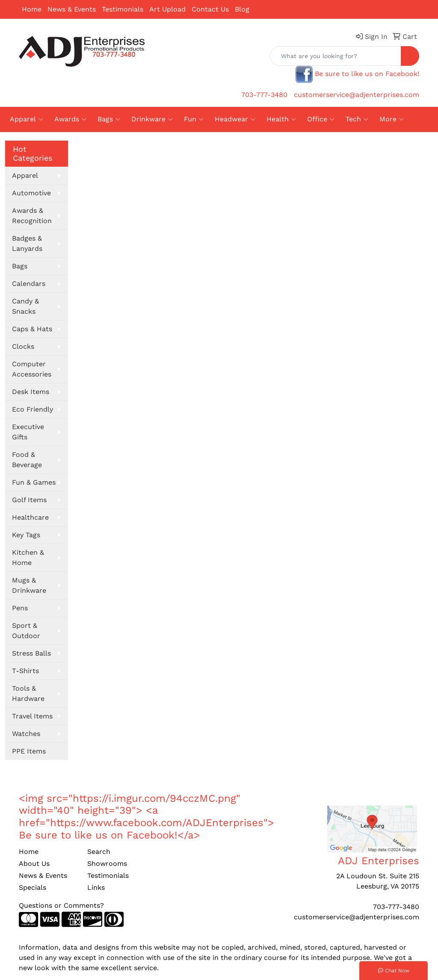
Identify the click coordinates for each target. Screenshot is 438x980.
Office (321, 119)
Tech (357, 119)
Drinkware (152, 119)
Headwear (235, 119)
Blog (242, 9)
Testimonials (123, 9)
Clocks (23, 346)
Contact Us (210, 9)
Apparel (27, 119)
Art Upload (167, 9)
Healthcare (30, 517)
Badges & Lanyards (27, 243)
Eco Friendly (33, 409)
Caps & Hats (32, 329)
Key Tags (26, 535)
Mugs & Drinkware (29, 585)
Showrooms (107, 864)
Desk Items (31, 392)
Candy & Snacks (25, 306)
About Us (34, 864)
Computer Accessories (32, 369)
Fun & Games (34, 482)
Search (99, 852)
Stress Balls (31, 653)
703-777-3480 (264, 95)
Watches (26, 734)
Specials (33, 887)
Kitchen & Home (28, 558)
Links (96, 887)
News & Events (72, 9)
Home (32, 9)
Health (281, 119)
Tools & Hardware (28, 693)
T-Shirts (25, 671)
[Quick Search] (336, 56)
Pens (20, 608)
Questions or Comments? (61, 905)
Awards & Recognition (32, 216)
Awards (70, 119)
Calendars (29, 284)
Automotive (31, 193)
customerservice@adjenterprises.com (357, 95)
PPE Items (29, 751)
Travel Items (32, 716)
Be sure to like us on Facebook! (367, 74)
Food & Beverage (27, 460)
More (392, 119)
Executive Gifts (28, 432)
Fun (194, 119)
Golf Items (29, 500)
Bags (109, 119)
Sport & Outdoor (26, 631)
